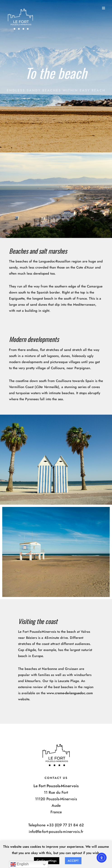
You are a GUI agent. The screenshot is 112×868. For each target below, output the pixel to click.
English (20, 864)
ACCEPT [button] (73, 861)
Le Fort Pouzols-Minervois (37, 632)
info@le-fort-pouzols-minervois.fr (56, 832)
